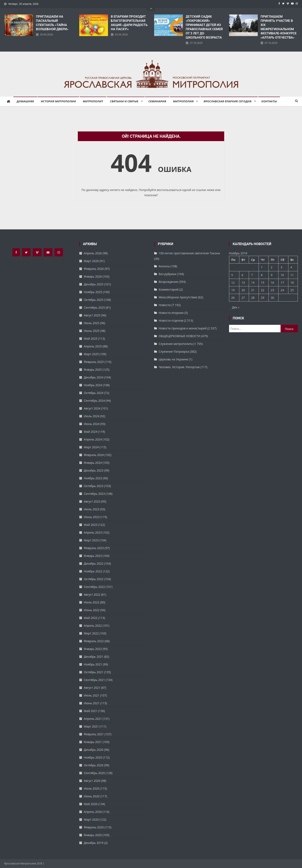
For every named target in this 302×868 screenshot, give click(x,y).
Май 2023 (91, 525)
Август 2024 (92, 408)
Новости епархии (171, 313)
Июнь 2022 (92, 610)
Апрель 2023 (93, 532)
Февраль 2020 (94, 827)
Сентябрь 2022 (94, 587)
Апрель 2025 (93, 346)
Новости (165, 305)
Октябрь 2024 (94, 393)
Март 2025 (91, 354)
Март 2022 (91, 633)
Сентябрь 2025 (94, 307)
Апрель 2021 (93, 719)
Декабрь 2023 (94, 470)
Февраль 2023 (94, 548)
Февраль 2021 (94, 734)
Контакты (269, 101)
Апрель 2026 (93, 253)
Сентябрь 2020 (94, 773)
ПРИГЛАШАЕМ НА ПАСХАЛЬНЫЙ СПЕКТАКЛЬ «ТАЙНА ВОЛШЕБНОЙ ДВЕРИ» (52, 23)
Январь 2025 (93, 370)
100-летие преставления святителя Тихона (189, 253)
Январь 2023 (93, 556)
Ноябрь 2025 (93, 292)
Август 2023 (92, 501)
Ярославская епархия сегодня (228, 101)
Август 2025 (92, 315)
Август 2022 (92, 594)
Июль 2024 (92, 416)
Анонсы (164, 266)
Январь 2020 (93, 835)
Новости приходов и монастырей (183, 328)
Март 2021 (91, 726)
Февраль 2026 (94, 269)
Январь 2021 (93, 742)
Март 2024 (91, 447)
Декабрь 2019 (94, 843)
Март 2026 (91, 261)
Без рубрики (168, 274)
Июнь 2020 (92, 796)
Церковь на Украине (173, 359)
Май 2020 (91, 804)
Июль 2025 (92, 323)
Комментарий (169, 289)
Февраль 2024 (94, 455)
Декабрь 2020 (94, 750)
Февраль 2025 (94, 362)
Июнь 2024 (92, 424)
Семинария (157, 101)
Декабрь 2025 (94, 284)
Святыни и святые (124, 101)
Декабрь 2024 (94, 377)
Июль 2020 (92, 788)
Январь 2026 (93, 276)
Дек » (236, 307)
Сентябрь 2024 (94, 401)
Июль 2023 (92, 509)
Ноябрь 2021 (93, 664)
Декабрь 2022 (94, 563)
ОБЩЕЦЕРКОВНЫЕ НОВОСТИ (180, 336)
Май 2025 (91, 338)
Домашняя (25, 101)
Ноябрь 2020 (93, 757)
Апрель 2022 (93, 626)
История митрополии (58, 101)
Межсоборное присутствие (178, 297)
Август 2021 (92, 688)
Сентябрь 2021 (94, 680)
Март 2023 (91, 540)
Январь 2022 (93, 649)
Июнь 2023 (92, 517)
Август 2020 (92, 781)
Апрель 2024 (93, 439)
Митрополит (93, 101)
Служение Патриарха (174, 351)
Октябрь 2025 (94, 300)
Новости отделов (171, 320)
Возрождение (169, 282)
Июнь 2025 (92, 331)
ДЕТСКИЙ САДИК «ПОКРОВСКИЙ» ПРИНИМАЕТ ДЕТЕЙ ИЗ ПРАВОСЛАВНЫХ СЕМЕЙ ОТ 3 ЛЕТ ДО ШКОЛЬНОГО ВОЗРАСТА (204, 27)
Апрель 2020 (93, 812)
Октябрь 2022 (94, 579)
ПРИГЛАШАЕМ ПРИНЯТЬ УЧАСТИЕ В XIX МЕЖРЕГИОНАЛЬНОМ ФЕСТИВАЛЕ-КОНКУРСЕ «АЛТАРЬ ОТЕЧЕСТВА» (279, 27)
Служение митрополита (176, 344)
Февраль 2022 (94, 641)
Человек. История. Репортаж (179, 367)
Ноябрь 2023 (93, 478)
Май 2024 (91, 432)
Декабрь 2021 (94, 657)
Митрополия (183, 101)
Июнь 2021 (92, 703)
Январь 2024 (93, 463)
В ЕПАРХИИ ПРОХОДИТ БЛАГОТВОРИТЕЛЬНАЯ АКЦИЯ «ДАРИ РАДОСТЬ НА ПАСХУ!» (129, 23)
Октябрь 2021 (94, 672)
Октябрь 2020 (94, 765)
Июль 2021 (92, 695)
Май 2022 (91, 618)
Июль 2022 (92, 602)
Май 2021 (91, 711)
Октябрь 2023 (94, 486)
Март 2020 (91, 819)
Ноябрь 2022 (93, 571)
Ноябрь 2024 (93, 385)
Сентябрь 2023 (94, 494)
